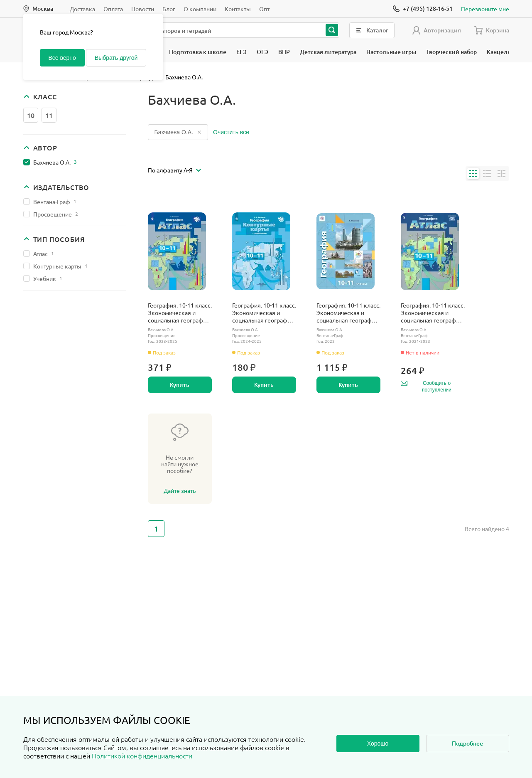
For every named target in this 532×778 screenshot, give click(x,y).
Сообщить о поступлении (426, 386)
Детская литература (328, 52)
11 (49, 115)
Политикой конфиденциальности (142, 756)
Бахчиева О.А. (55, 162)
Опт (264, 9)
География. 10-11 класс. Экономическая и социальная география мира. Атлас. (433, 313)
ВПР (284, 52)
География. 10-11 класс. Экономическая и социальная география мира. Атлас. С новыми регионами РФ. (180, 313)
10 (31, 115)
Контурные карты (60, 266)
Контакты (238, 9)
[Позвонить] (423, 9)
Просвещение (56, 214)
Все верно (62, 58)
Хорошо (378, 744)
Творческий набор (451, 52)
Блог (169, 9)
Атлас (44, 254)
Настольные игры (391, 52)
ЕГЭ (241, 52)
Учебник (48, 278)
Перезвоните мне (485, 9)
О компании (200, 9)
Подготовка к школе (198, 52)
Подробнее (467, 743)
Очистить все (231, 132)
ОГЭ (262, 52)
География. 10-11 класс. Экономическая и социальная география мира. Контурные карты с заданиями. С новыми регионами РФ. (264, 313)
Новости (143, 9)
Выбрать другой (116, 58)
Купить (180, 385)
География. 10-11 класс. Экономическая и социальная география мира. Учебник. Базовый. (348, 313)
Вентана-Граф (55, 202)
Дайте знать (180, 490)
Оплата (113, 9)
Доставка (82, 9)
